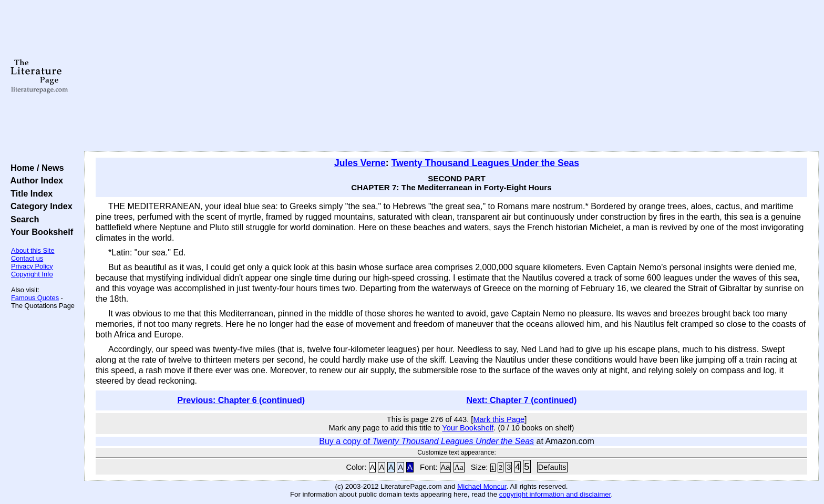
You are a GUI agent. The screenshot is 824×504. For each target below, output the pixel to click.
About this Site (33, 250)
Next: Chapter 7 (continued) (522, 400)
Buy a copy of (426, 441)
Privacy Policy (32, 266)
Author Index (34, 180)
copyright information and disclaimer (555, 494)
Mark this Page (499, 419)
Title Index (29, 193)
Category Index (39, 206)
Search (22, 219)
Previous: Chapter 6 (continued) (241, 400)
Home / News (35, 168)
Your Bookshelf (39, 232)
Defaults (552, 467)
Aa (446, 467)
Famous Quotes (35, 298)
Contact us (27, 258)
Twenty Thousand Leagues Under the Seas (485, 163)
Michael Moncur (482, 486)
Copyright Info (32, 274)
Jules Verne (360, 163)
